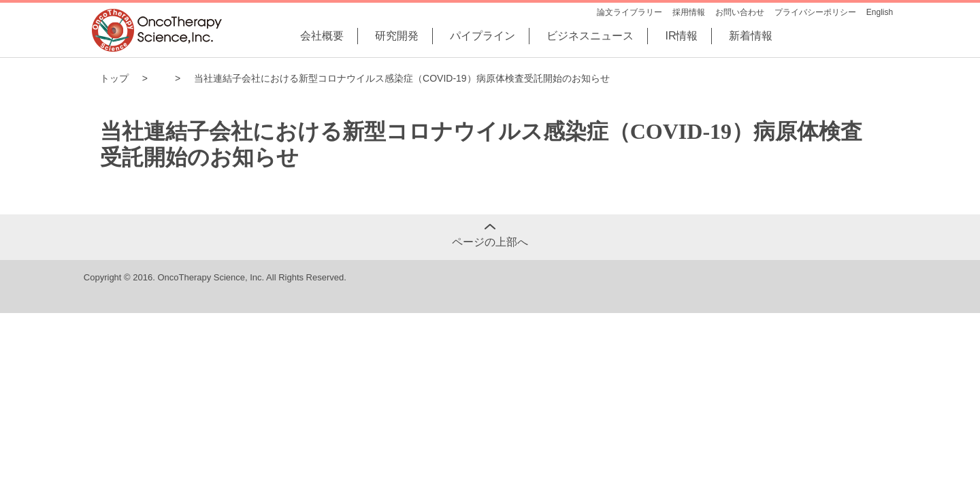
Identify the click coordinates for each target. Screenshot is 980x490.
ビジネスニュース (590, 36)
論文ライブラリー (630, 12)
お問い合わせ (740, 12)
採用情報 (689, 12)
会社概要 (322, 36)
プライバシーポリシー (815, 12)
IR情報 (681, 36)
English (880, 12)
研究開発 (397, 36)
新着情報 (751, 36)
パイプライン (483, 36)
